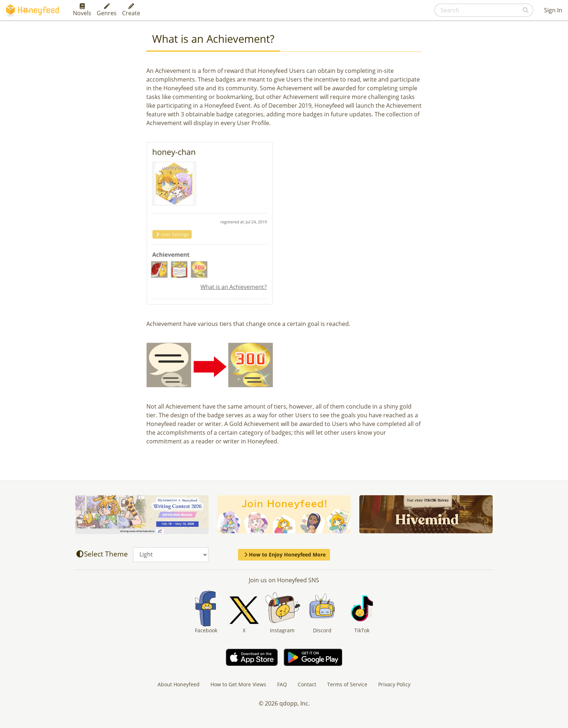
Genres (107, 10)
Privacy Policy (394, 684)
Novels (82, 10)
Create (131, 10)
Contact (307, 684)
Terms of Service (347, 684)
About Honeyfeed (179, 684)
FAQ (282, 684)
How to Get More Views (238, 684)
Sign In (553, 10)
